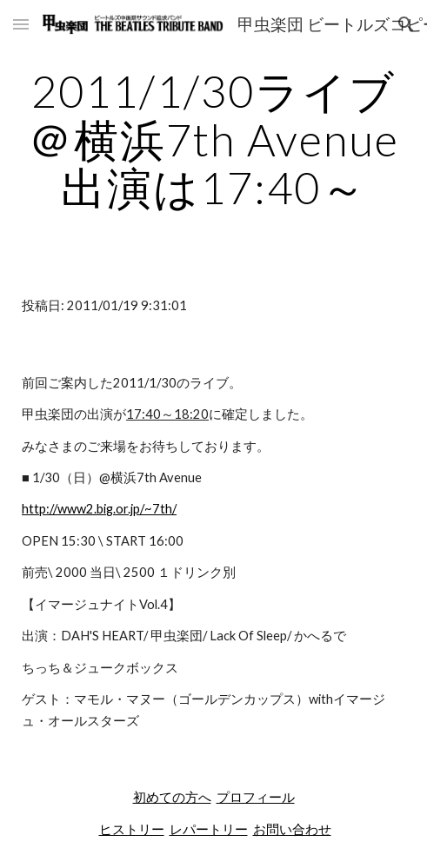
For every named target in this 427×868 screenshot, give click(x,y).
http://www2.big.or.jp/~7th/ (99, 509)
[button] (21, 24)
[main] (213, 139)
